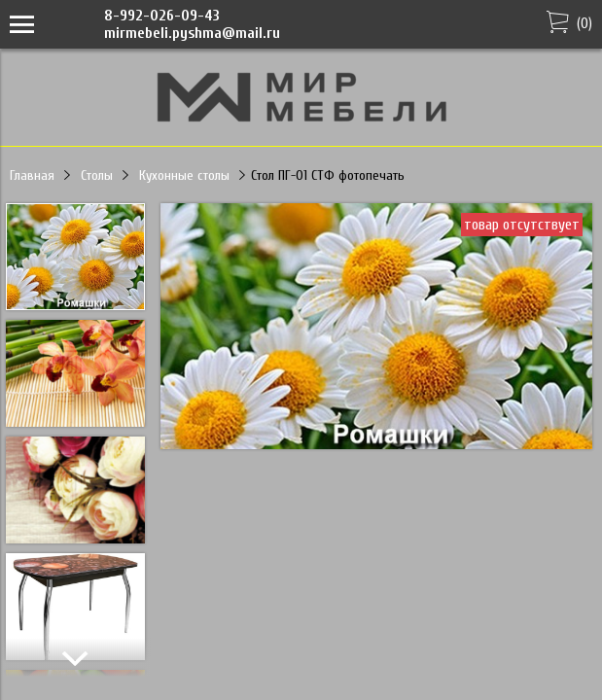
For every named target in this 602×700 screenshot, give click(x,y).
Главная (32, 175)
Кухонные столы (184, 175)
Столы (97, 175)
